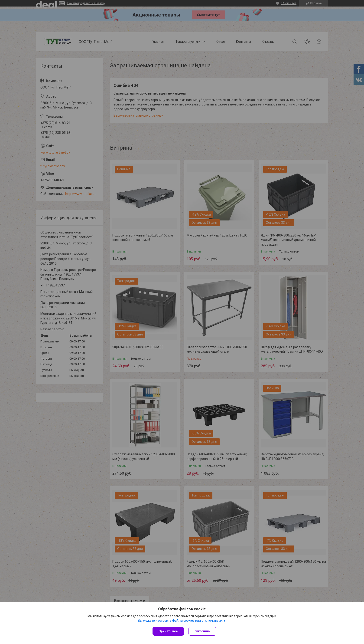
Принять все (168, 631)
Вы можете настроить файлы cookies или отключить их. (180, 621)
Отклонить (202, 631)
